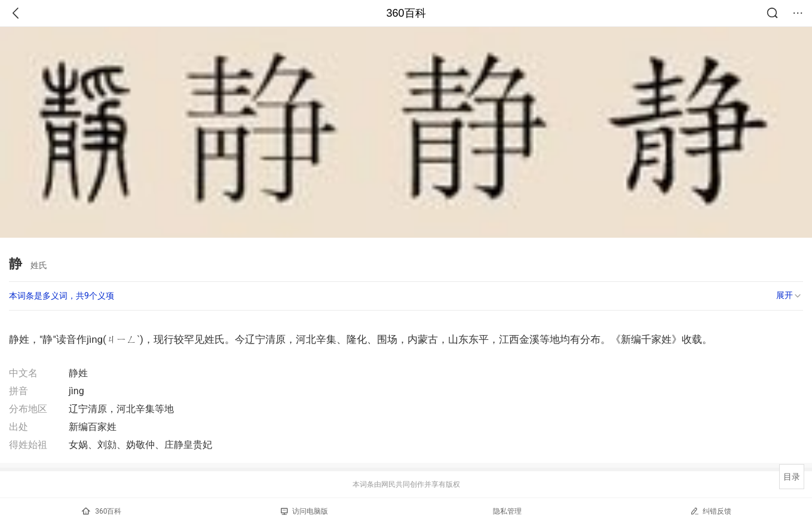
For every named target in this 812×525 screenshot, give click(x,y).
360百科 (406, 13)
